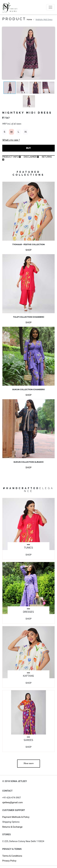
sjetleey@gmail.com (13, 802)
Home (29, 20)
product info (11, 157)
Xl (26, 132)
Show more (29, 763)
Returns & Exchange (12, 827)
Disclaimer (31, 157)
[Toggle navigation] (50, 7)
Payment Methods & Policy (16, 817)
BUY (28, 148)
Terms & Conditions (12, 856)
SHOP (28, 250)
